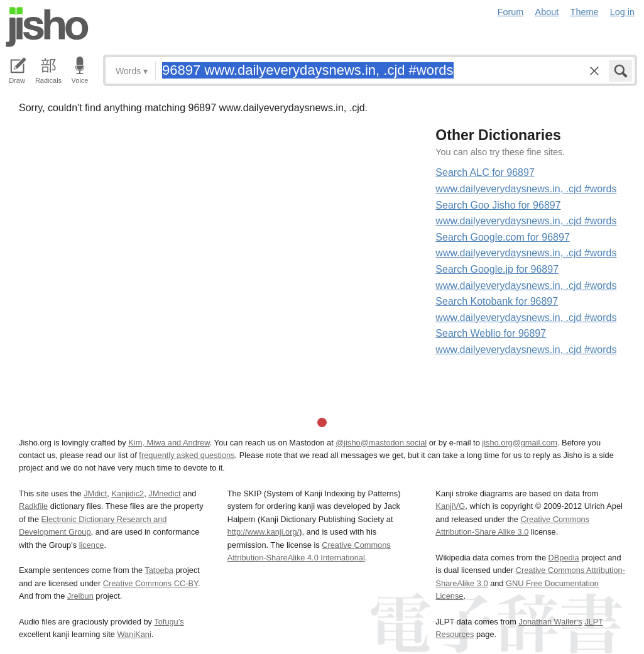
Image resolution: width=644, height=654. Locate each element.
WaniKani (134, 634)
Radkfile (33, 506)
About (547, 12)
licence (92, 545)
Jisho (47, 27)
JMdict (95, 493)
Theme (585, 12)
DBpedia (564, 558)
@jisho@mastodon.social (381, 443)
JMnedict (164, 493)
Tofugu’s (169, 622)
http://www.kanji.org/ (264, 532)
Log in (622, 12)
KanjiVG (450, 506)
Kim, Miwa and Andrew (169, 443)
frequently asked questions (187, 455)
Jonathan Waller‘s (550, 622)
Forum (511, 12)
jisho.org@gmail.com (520, 443)
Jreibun (80, 596)
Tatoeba (159, 570)
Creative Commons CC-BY (150, 583)
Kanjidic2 (128, 493)
